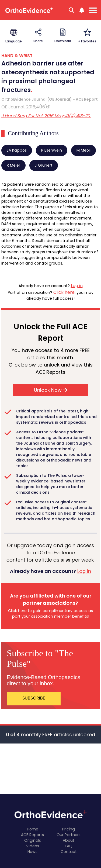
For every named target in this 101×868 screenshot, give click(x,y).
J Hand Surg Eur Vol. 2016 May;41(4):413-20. (46, 116)
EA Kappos (17, 150)
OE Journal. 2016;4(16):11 (26, 107)
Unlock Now (51, 390)
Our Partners (69, 835)
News (32, 852)
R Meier (13, 165)
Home (33, 829)
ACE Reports (32, 835)
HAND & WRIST (17, 56)
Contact (69, 852)
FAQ (69, 846)
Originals (33, 840)
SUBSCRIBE (34, 698)
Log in (77, 286)
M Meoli (83, 150)
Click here (64, 292)
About (69, 840)
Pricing (69, 829)
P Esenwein (52, 150)
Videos (33, 846)
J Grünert (44, 165)
